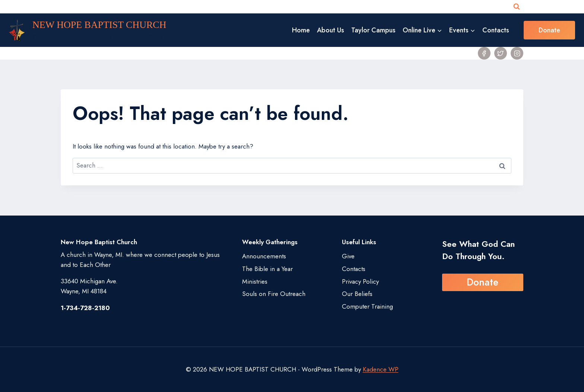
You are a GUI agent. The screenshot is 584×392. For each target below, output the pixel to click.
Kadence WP (381, 369)
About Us (331, 30)
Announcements (264, 256)
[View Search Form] (517, 7)
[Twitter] (501, 53)
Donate (549, 30)
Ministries (255, 281)
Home (301, 30)
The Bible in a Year (267, 269)
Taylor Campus (373, 30)
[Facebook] (484, 53)
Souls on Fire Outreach (274, 294)
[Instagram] (517, 53)
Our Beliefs (357, 294)
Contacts (496, 30)
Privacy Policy (360, 281)
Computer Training (367, 306)
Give (348, 256)
